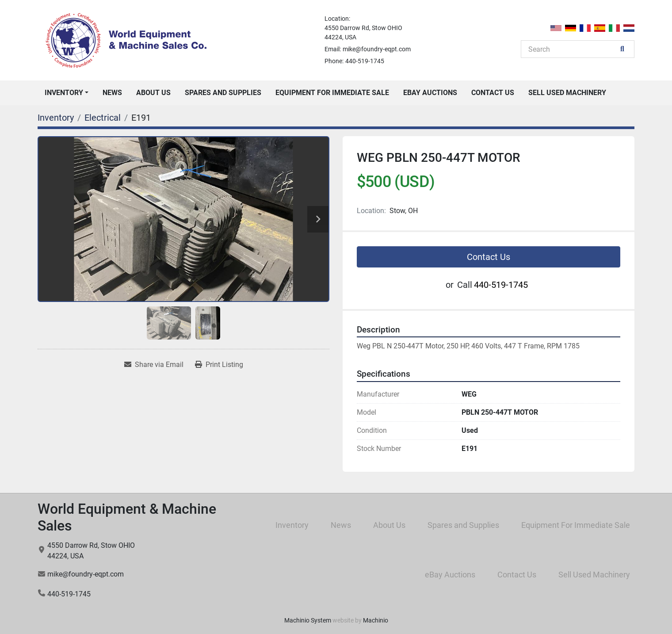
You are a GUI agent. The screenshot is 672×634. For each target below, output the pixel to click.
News (112, 93)
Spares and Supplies (223, 93)
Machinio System (308, 620)
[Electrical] (103, 118)
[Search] (573, 49)
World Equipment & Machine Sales (127, 517)
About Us (153, 93)
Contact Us (493, 93)
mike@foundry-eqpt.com (377, 49)
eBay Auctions (430, 93)
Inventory (64, 93)
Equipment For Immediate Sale (332, 93)
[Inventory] (56, 118)
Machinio (376, 620)
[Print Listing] (219, 365)
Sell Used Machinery (567, 93)
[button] (67, 93)
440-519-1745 (365, 61)
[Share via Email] (154, 365)
